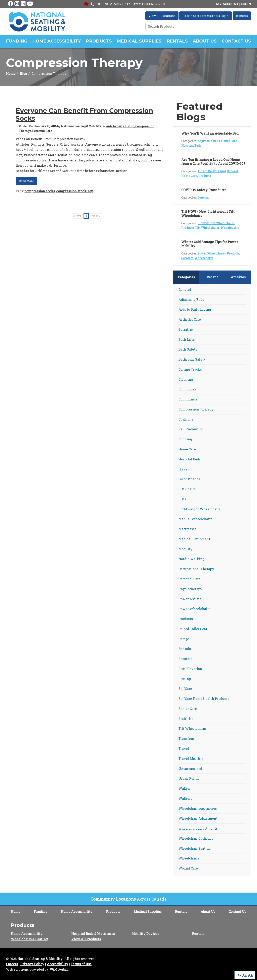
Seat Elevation (190, 669)
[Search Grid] (198, 26)
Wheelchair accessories (198, 808)
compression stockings (75, 191)
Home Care (229, 141)
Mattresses (187, 529)
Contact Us (236, 41)
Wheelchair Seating (195, 848)
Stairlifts (186, 719)
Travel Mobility (191, 759)
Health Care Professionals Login (206, 16)
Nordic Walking (191, 559)
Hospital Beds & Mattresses (93, 934)
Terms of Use (81, 964)
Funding (17, 41)
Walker (185, 788)
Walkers (185, 798)
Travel (184, 748)
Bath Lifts (187, 339)
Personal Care (42, 131)
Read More (26, 181)
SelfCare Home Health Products (204, 699)
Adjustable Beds (209, 141)
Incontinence (189, 479)
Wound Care (188, 868)
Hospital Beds (191, 145)
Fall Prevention (191, 429)
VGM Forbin (59, 969)
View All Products (86, 939)
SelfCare (185, 689)
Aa (239, 975)
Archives (238, 277)
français (242, 16)
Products (99, 41)
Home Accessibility (57, 41)
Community (188, 399)
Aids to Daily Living (120, 126)
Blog (23, 73)
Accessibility (58, 964)
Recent (212, 277)
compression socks (40, 191)
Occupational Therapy (196, 569)
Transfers (186, 738)
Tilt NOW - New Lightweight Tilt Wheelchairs (208, 213)
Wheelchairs (230, 228)
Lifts (182, 499)
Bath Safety (188, 349)
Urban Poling (189, 778)
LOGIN (246, 4)
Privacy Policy (32, 964)
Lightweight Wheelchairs (216, 223)
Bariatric (186, 329)
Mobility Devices (145, 934)
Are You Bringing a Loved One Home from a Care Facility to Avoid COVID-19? (213, 162)
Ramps (184, 639)
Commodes (187, 389)
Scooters (187, 258)
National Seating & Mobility (40, 959)
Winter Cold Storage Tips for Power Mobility (210, 244)
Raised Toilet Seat (193, 629)
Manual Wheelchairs (195, 519)
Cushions (186, 419)
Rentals (177, 41)
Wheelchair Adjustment (198, 818)
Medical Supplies (139, 41)
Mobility (186, 549)
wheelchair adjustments (198, 828)
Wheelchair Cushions (196, 838)
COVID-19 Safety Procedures (204, 190)
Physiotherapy (190, 589)
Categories (186, 277)
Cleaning (186, 379)
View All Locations (162, 16)
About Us (205, 41)
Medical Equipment (194, 539)
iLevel (184, 469)
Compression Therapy (196, 409)
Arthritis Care (190, 319)
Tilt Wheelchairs (207, 228)
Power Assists (190, 599)
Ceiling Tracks (190, 369)
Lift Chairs (187, 489)
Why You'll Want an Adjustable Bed (210, 133)
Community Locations (113, 899)
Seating (185, 679)
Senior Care (188, 709)
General (233, 171)
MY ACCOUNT (227, 4)
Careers (12, 964)
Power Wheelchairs (212, 253)
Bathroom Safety (192, 359)
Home (11, 73)
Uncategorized (190, 769)
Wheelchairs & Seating (29, 939)
